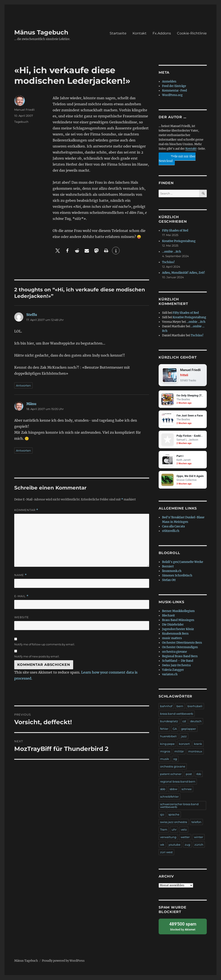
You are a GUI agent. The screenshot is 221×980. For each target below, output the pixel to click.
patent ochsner (171, 775)
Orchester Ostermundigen (180, 648)
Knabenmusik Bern (175, 634)
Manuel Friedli (24, 110)
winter (199, 838)
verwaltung (168, 838)
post (189, 775)
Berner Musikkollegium (178, 612)
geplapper (189, 729)
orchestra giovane (174, 652)
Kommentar (26, 510)
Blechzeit (168, 616)
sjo (162, 815)
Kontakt (140, 33)
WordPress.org (172, 95)
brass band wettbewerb (177, 714)
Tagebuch (21, 122)
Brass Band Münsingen (178, 621)
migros (165, 752)
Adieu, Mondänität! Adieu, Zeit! (184, 273)
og (175, 759)
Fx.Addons (162, 33)
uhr (174, 830)
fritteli (184, 375)
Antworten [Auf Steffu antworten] (23, 385)
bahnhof (166, 707)
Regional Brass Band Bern (180, 657)
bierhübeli (195, 707)
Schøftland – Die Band (178, 661)
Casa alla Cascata (173, 527)
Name (21, 575)
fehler (164, 729)
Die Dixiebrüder (173, 625)
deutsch (196, 722)
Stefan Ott (169, 581)
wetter (185, 838)
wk (162, 845)
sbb (163, 790)
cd (184, 722)
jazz (184, 737)
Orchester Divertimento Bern (182, 643)
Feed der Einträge (174, 86)
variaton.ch (170, 675)
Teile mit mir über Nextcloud (177, 158)
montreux (195, 752)
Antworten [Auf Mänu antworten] (23, 450)
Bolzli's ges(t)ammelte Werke (183, 563)
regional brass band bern (178, 782)
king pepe (167, 744)
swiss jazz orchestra (174, 823)
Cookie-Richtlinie (192, 33)
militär (179, 752)
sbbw (173, 790)
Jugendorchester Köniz (178, 630)
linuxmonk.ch (172, 572)
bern (180, 707)
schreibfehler (169, 797)
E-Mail (21, 596)
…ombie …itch (172, 252)
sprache (174, 815)
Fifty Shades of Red (175, 231)
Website (22, 617)
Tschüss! (168, 262)
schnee (187, 790)
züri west (166, 853)
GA (175, 729)
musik (165, 759)
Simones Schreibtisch (177, 576)
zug (187, 845)
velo (184, 830)
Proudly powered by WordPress (63, 961)
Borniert (168, 567)
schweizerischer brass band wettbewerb (179, 806)
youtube (174, 845)
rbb (199, 775)
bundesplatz (169, 722)
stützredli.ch (171, 532)
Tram (164, 830)
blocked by (183, 927)
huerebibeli (168, 737)
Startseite (118, 33)
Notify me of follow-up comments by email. (45, 644)
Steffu (32, 315)
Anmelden (169, 82)
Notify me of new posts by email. (37, 656)
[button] (58, 251)
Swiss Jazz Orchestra (176, 666)
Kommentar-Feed (174, 91)
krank (198, 744)
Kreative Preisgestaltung (179, 241)
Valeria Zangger (173, 670)
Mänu (31, 404)
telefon (196, 823)
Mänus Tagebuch (41, 32)
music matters (172, 639)
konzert (184, 744)
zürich (199, 845)
